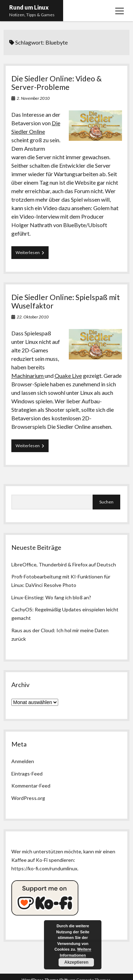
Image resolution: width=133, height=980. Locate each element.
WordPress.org (28, 798)
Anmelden (23, 761)
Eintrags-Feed (27, 774)
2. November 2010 (33, 98)
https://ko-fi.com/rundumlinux (44, 868)
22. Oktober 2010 (33, 317)
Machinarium (28, 376)
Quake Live (68, 376)
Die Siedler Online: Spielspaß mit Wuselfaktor (66, 301)
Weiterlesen (32, 254)
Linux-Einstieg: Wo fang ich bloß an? (51, 597)
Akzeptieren (76, 962)
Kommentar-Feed (31, 786)
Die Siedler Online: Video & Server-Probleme (57, 83)
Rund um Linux (29, 7)
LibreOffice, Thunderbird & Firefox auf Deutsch (64, 564)
